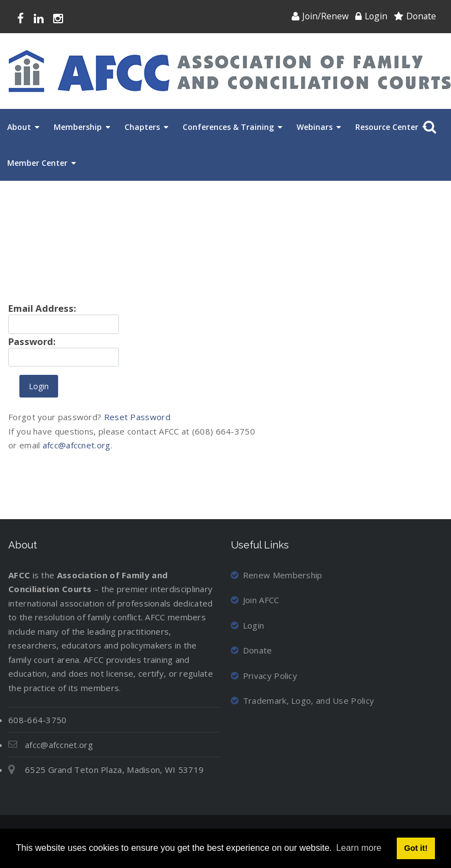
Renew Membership (277, 575)
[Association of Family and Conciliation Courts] (230, 71)
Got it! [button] (416, 848)
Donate (421, 16)
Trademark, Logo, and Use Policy (303, 700)
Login (376, 16)
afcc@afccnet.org (77, 445)
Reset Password (137, 417)
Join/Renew (325, 16)
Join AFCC (255, 600)
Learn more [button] (359, 848)
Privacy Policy (264, 676)
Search (427, 127)
